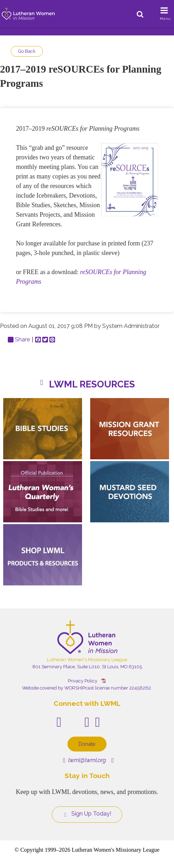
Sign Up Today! (87, 814)
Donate (87, 744)
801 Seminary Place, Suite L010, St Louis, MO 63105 (87, 667)
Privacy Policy (83, 681)
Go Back (27, 51)
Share (19, 340)
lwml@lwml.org (84, 760)
